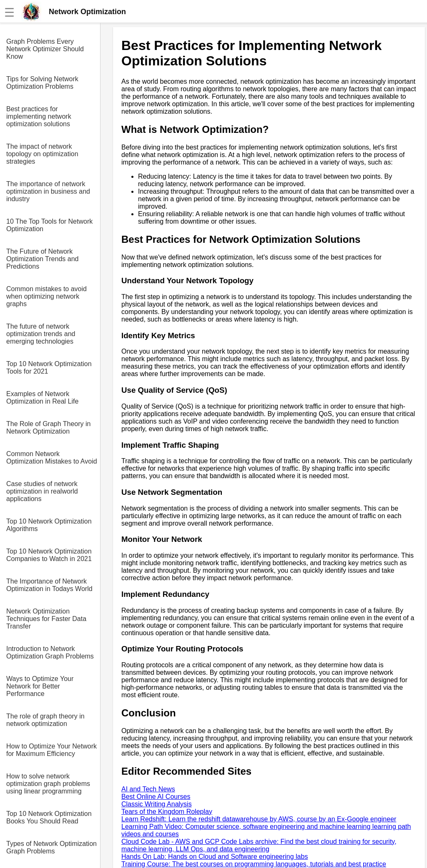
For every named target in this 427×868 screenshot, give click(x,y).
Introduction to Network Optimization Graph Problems (50, 652)
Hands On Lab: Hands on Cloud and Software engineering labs (215, 857)
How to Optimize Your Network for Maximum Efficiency (51, 750)
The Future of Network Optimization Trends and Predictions (42, 259)
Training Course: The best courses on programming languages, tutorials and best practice (254, 864)
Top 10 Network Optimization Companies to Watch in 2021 (49, 555)
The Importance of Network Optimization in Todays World (49, 585)
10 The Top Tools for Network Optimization (49, 225)
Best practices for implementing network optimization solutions (39, 116)
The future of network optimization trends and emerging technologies (41, 334)
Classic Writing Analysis (157, 804)
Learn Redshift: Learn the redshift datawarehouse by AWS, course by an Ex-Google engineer (259, 819)
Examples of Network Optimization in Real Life (42, 398)
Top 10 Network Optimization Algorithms (49, 525)
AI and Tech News (148, 789)
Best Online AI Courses (156, 797)
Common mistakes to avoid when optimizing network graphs (46, 296)
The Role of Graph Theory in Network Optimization (48, 428)
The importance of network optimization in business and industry (48, 191)
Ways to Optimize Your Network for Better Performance (40, 686)
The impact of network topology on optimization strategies (42, 154)
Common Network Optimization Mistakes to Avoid (52, 458)
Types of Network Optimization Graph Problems (51, 847)
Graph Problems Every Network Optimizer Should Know (45, 49)
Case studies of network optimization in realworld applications (42, 491)
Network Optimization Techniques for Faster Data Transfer (46, 619)
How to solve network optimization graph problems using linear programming (48, 784)
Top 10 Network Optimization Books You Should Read (49, 817)
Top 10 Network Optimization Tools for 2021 (49, 368)
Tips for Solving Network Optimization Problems (42, 83)
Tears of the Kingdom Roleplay (167, 812)
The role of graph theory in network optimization (45, 720)
